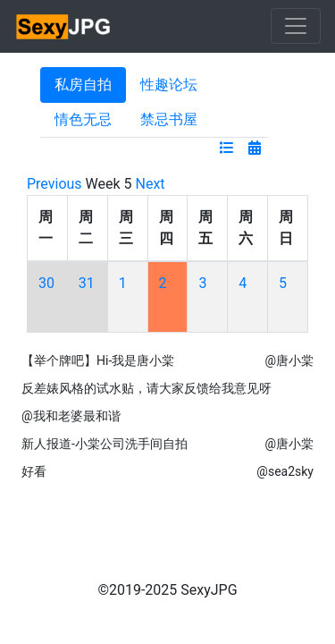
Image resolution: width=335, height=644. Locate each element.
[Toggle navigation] (296, 26)
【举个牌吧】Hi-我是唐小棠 (98, 360)
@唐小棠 (289, 360)
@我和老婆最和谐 (71, 416)
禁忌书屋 (169, 119)
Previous (54, 184)
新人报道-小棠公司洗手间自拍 (105, 444)
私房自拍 (83, 85)
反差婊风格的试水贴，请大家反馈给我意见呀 (147, 388)
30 (46, 283)
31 (87, 283)
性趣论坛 (169, 85)
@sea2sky (285, 471)
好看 (34, 471)
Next (151, 184)
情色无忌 (83, 119)
